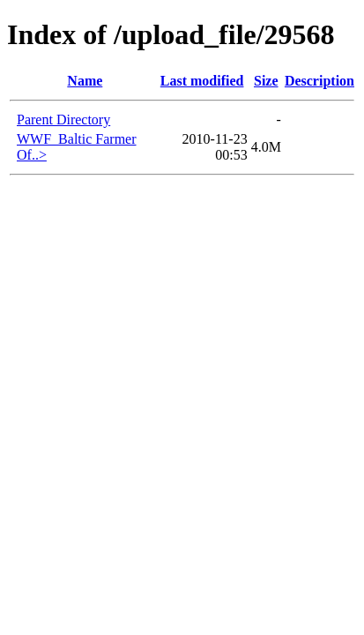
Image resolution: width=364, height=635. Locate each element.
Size (266, 81)
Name (85, 81)
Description (319, 81)
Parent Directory (63, 120)
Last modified (202, 81)
